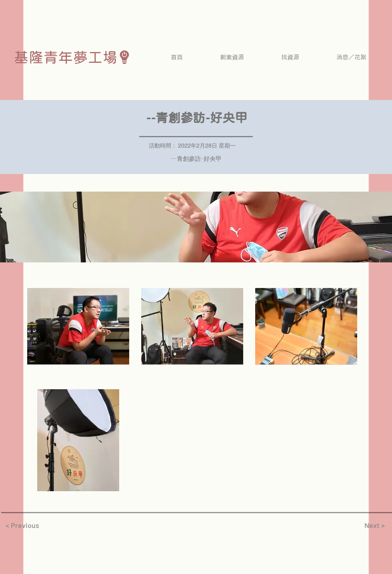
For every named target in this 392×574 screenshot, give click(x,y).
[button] (232, 57)
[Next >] (374, 525)
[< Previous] (22, 525)
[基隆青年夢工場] (73, 57)
